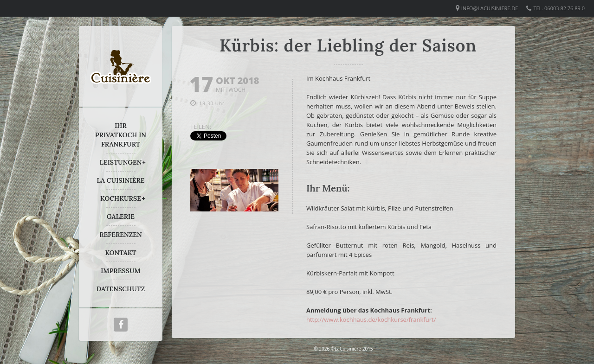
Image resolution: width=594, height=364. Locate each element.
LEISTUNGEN (121, 162)
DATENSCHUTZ (121, 289)
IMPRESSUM (121, 271)
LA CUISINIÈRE (121, 180)
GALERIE (121, 217)
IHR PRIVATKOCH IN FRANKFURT (121, 135)
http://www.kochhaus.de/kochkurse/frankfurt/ (371, 319)
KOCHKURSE (121, 198)
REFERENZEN (120, 235)
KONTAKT (120, 253)
